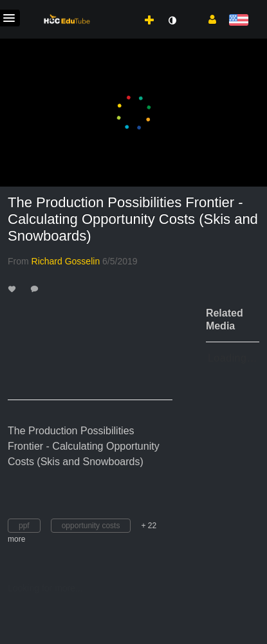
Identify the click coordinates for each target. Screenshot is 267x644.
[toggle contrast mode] (172, 21)
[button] (207, 19)
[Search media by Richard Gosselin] (66, 261)
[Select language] (238, 21)
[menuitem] (121, 7)
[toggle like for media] (14, 289)
